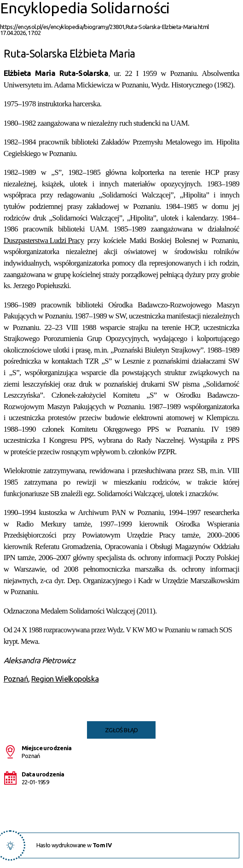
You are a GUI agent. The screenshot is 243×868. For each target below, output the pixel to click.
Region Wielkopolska (65, 679)
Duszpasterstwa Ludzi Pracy (44, 240)
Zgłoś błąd (121, 730)
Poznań (16, 679)
